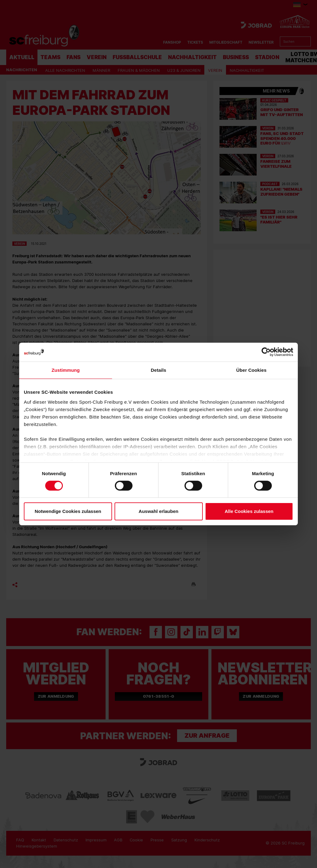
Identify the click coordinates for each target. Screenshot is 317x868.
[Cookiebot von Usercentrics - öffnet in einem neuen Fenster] (266, 352)
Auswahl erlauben (158, 511)
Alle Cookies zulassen (249, 511)
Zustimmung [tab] (66, 370)
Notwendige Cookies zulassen (68, 511)
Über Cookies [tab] (251, 370)
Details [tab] (158, 370)
